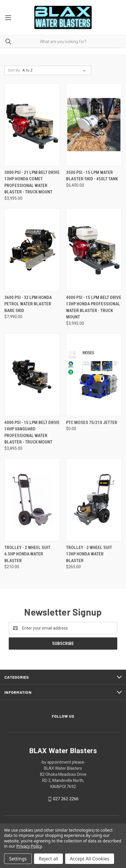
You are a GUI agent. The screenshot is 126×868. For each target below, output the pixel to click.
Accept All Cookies (90, 859)
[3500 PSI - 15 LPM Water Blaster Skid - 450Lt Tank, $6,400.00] (94, 125)
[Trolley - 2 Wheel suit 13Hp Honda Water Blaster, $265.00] (94, 500)
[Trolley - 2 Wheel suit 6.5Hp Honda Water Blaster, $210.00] (32, 500)
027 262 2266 (66, 799)
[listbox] (55, 70)
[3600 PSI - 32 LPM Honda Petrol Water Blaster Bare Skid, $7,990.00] (32, 250)
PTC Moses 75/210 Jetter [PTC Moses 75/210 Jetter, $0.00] (92, 423)
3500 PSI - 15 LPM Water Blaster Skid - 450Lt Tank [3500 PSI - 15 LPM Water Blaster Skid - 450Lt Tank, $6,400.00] (92, 176)
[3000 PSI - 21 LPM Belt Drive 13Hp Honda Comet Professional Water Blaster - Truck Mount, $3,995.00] (32, 125)
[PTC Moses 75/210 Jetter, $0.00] (94, 375)
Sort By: (14, 70)
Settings (18, 859)
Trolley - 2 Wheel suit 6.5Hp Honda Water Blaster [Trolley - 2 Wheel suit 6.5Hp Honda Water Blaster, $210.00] (27, 554)
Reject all (48, 859)
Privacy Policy (29, 846)
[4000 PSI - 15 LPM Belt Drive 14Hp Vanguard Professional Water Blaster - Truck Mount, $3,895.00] (32, 375)
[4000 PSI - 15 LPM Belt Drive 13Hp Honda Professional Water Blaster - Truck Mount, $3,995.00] (94, 250)
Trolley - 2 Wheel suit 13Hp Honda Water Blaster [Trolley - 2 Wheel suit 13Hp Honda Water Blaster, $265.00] (89, 554)
